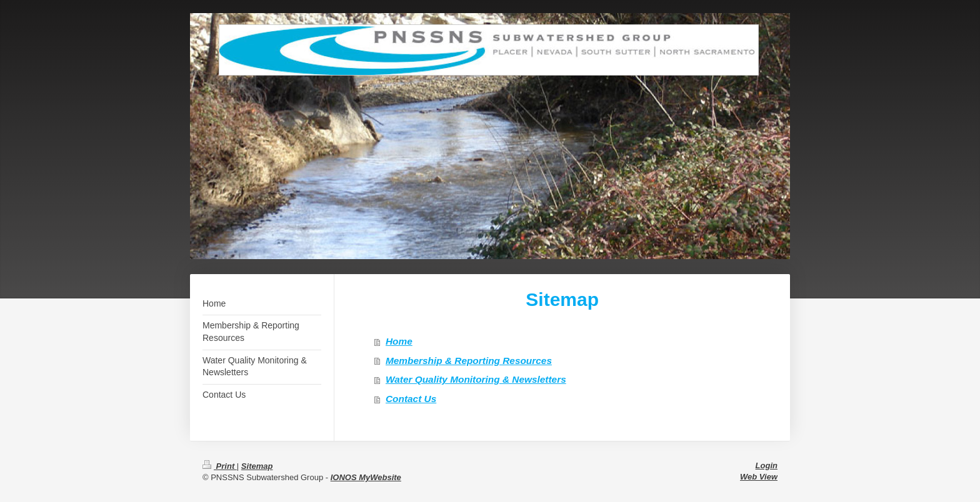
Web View (759, 477)
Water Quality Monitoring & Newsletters (476, 379)
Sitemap (257, 466)
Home (399, 341)
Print (220, 466)
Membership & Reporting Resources (469, 361)
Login (767, 465)
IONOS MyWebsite (366, 477)
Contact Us (411, 399)
